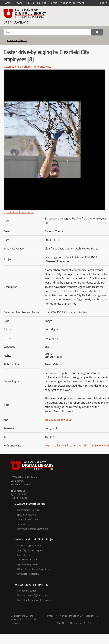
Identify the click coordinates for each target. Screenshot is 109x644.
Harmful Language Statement (67, 3)
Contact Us (18, 491)
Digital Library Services (29, 510)
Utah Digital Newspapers (30, 550)
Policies (91, 623)
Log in (104, 3)
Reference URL (42, 67)
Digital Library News (27, 564)
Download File (12, 67)
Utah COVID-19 (16, 22)
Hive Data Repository (28, 574)
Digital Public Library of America (33, 600)
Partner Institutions (27, 591)
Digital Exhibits (25, 555)
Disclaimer (76, 623)
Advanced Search (17, 40)
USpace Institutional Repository (34, 569)
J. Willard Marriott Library (24, 477)
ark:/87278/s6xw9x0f (58, 420)
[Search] (47, 32)
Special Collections (27, 515)
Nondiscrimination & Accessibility (77, 616)
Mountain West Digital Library (33, 595)
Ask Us (30, 3)
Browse (18, 3)
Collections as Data (27, 560)
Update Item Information (19, 212)
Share (27, 67)
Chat (42, 3)
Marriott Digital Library (29, 546)
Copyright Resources (28, 519)
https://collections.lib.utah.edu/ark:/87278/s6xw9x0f (77, 445)
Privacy (49, 616)
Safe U (61, 623)
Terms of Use (24, 524)
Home (7, 3)
